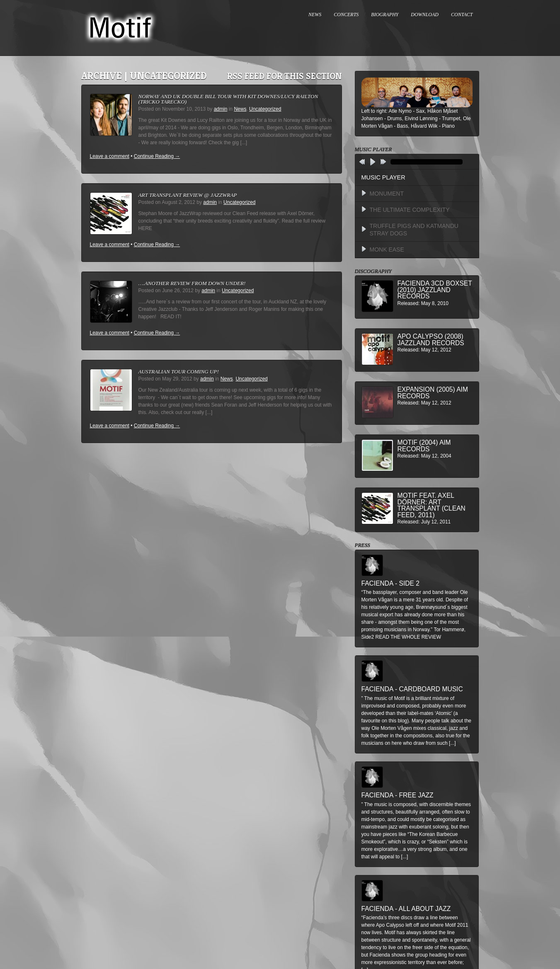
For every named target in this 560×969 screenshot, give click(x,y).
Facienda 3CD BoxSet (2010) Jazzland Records (435, 290)
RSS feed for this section (285, 76)
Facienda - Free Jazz (398, 795)
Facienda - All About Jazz (406, 909)
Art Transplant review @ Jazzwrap (188, 195)
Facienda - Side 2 (390, 583)
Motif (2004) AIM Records (424, 446)
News (240, 109)
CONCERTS (346, 15)
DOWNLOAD (425, 15)
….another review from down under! (192, 283)
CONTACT (462, 15)
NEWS (315, 15)
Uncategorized (265, 109)
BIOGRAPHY (385, 15)
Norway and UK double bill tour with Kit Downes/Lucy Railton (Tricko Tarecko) (228, 99)
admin (221, 109)
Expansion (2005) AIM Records (433, 393)
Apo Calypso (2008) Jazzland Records (431, 340)
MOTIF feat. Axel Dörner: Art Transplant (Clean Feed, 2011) (432, 505)
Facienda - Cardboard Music (412, 689)
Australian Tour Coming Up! (179, 372)
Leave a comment (110, 156)
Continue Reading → (157, 156)
